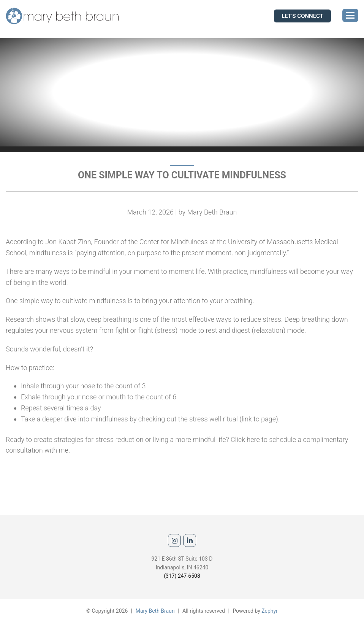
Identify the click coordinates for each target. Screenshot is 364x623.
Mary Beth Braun (155, 611)
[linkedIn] (190, 540)
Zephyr (270, 611)
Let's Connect (302, 16)
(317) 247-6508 (182, 576)
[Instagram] (174, 540)
